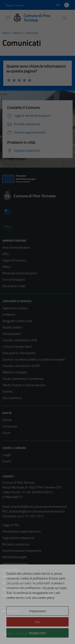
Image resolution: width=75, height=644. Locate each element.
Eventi (7, 461)
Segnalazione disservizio (18, 538)
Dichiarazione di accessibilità (21, 583)
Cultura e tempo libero (17, 346)
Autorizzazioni (12, 334)
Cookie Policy (11, 570)
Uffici (6, 254)
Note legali (10, 576)
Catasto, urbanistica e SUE (20, 340)
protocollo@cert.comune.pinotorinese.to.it (39, 506)
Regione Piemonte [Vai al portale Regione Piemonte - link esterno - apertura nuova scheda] (15, 5)
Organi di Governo (14, 260)
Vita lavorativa (12, 398)
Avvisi (6, 433)
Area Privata (11, 611)
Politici (7, 267)
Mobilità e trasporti (15, 372)
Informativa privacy (15, 563)
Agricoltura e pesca (15, 308)
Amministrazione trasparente (22, 551)
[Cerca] (64, 18)
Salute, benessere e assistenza (23, 379)
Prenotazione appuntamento (21, 531)
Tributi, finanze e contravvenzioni (24, 385)
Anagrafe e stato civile (17, 321)
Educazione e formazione (19, 353)
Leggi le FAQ (11, 525)
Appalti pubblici (12, 327)
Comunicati (10, 426)
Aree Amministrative (16, 247)
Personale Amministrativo (20, 273)
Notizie (7, 420)
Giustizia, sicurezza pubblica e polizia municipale (34, 359)
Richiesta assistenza (16, 544)
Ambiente (9, 314)
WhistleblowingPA (14, 557)
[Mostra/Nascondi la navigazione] (8, 17)
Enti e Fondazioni (14, 279)
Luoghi (7, 455)
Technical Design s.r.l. (30, 634)
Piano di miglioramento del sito (23, 589)
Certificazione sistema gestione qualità (28, 595)
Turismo (7, 391)
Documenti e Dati (14, 286)
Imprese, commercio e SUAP (21, 366)
